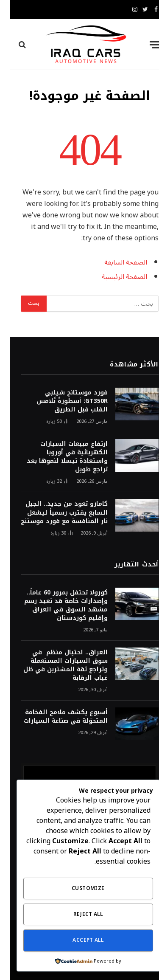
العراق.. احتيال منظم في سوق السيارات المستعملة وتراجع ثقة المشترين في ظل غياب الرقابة (55, 665)
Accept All (78, 940)
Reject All (78, 914)
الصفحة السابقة (116, 262)
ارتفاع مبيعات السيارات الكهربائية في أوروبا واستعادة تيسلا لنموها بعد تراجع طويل (57, 457)
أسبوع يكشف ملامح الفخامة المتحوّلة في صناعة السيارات (56, 717)
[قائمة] (145, 45)
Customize (78, 888)
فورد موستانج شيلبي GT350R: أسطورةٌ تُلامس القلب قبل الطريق (62, 401)
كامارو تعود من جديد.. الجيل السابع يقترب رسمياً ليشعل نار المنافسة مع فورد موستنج (54, 512)
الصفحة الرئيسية (114, 277)
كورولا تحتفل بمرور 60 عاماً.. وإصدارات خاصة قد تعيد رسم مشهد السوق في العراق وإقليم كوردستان (56, 605)
